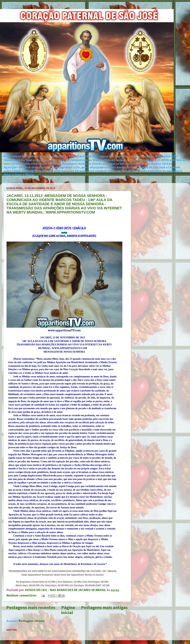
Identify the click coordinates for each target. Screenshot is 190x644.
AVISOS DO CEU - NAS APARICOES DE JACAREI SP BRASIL (66, 590)
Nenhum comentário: (22, 596)
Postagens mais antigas (104, 608)
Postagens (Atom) (32, 621)
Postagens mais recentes (31, 608)
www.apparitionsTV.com (64, 330)
